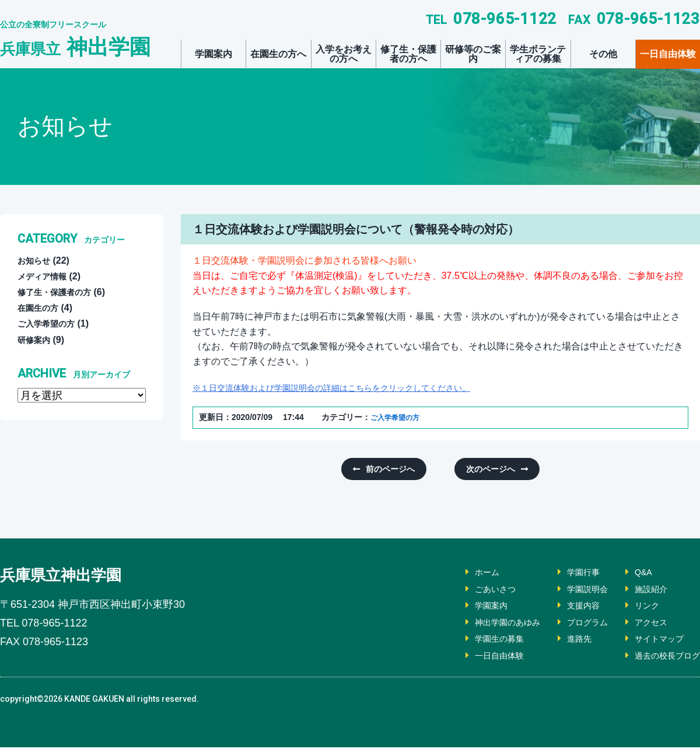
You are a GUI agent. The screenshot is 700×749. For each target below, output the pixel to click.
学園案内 (213, 54)
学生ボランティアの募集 (538, 54)
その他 (603, 54)
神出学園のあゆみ (488, 624)
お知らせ (36, 260)
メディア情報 (45, 276)
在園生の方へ (278, 54)
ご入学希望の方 (399, 417)
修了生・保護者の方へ (408, 54)
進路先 (566, 641)
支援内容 (570, 608)
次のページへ (486, 470)
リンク (639, 608)
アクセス (644, 624)
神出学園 (75, 47)
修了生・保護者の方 (60, 292)
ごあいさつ (474, 591)
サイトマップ (653, 641)
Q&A (635, 574)
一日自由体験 (668, 54)
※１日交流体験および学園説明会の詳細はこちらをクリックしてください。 (351, 388)
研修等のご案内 (473, 54)
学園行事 (570, 574)
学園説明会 (575, 591)
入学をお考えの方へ (344, 54)
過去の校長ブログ (663, 657)
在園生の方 (41, 308)
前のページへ (395, 470)
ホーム (464, 574)
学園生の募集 (478, 641)
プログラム (575, 624)
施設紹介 (644, 591)
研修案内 (36, 340)
